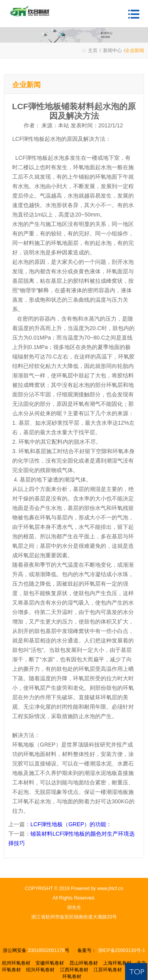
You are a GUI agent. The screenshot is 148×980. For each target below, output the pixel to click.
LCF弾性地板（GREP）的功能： (71, 824)
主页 (93, 50)
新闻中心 (112, 50)
